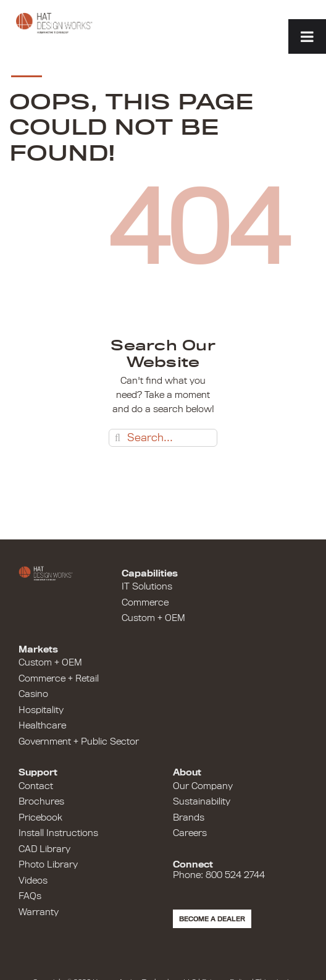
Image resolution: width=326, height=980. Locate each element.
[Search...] (163, 438)
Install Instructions (58, 833)
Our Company (203, 786)
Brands (189, 817)
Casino (33, 694)
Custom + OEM (153, 618)
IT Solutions (147, 586)
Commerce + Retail (59, 678)
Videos (33, 881)
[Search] (118, 438)
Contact (36, 786)
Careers (190, 833)
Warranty (39, 912)
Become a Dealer (212, 919)
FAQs (30, 896)
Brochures (41, 801)
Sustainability (202, 801)
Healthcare (42, 725)
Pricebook (40, 817)
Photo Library (48, 864)
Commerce (145, 602)
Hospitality (41, 710)
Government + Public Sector (79, 741)
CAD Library (44, 849)
